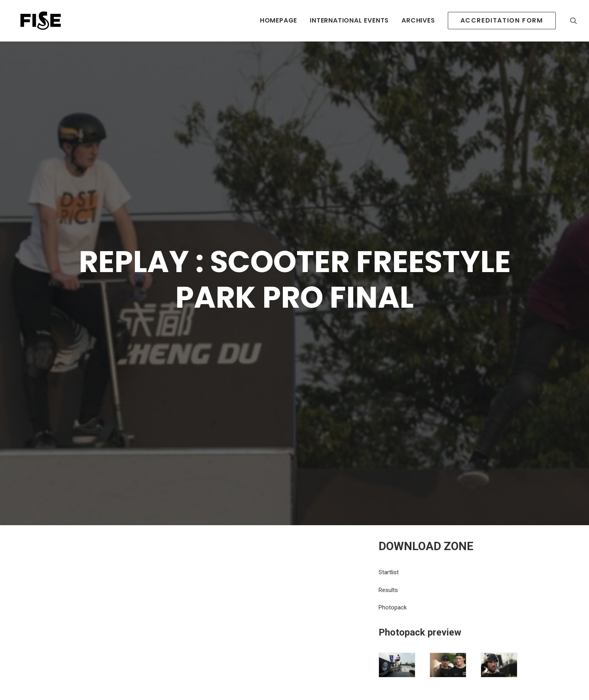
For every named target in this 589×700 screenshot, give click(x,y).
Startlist (389, 506)
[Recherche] (574, 21)
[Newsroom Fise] (34, 21)
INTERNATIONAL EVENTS (349, 20)
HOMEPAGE (278, 20)
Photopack (393, 541)
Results (388, 524)
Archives (418, 20)
